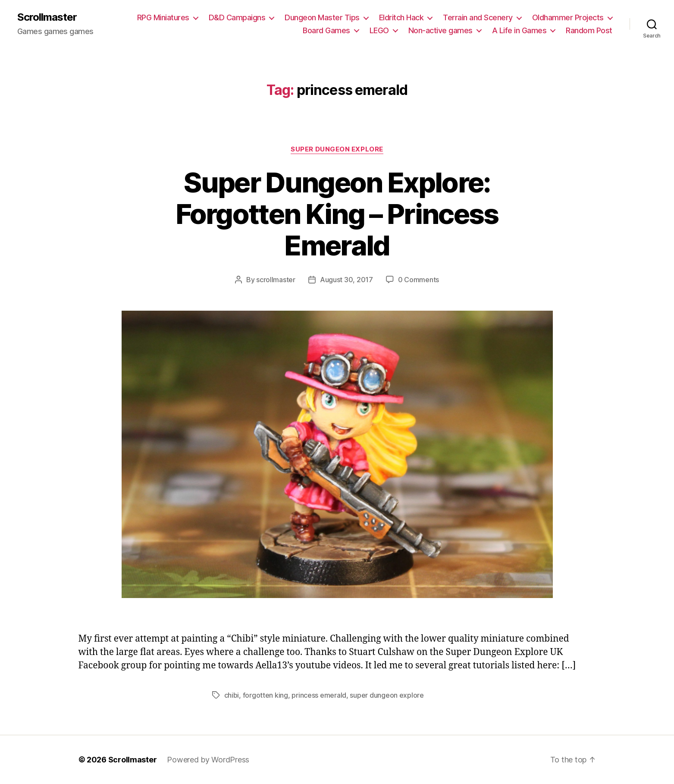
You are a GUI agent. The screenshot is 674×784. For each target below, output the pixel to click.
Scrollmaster (47, 17)
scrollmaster (276, 280)
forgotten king (265, 695)
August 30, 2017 (346, 280)
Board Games (326, 30)
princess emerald (319, 695)
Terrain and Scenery (478, 17)
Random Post (589, 30)
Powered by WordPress (208, 760)
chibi (232, 695)
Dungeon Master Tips (322, 17)
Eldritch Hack (401, 17)
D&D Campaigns (237, 17)
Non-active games (440, 30)
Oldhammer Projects (568, 17)
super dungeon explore (387, 695)
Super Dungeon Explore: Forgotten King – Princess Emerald (337, 214)
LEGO (379, 30)
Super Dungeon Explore (337, 149)
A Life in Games (519, 30)
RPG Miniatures (163, 17)
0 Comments (419, 280)
